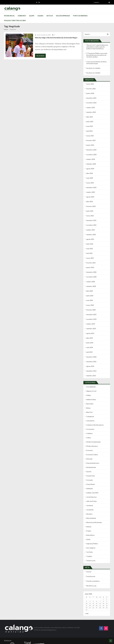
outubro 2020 (90, 276)
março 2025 (90, 133)
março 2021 (90, 253)
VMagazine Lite (45, 641)
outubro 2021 (90, 225)
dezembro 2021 (91, 216)
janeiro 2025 (90, 142)
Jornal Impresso (91, 486)
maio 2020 (90, 294)
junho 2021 (90, 239)
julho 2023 (89, 198)
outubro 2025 (90, 106)
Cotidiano (89, 424)
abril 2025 (89, 129)
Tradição (89, 544)
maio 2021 (90, 244)
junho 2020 (90, 289)
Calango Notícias (104, 634)
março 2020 (90, 299)
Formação (89, 469)
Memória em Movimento (94, 511)
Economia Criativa (92, 445)
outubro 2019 (90, 317)
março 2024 (90, 179)
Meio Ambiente (91, 507)
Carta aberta (90, 412)
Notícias (89, 515)
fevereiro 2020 (91, 303)
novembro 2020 (91, 271)
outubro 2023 (90, 188)
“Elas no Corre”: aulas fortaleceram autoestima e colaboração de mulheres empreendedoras (97, 47)
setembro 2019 (91, 322)
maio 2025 (90, 124)
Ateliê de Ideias (91, 391)
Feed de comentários (93, 568)
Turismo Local (91, 548)
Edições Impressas (63, 16)
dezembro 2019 (91, 308)
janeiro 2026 (90, 92)
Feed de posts (90, 563)
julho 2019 (89, 331)
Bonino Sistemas (19, 641)
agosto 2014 (90, 358)
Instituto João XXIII (92, 482)
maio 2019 (90, 340)
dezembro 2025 (91, 97)
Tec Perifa (89, 540)
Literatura (89, 502)
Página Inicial (9, 16)
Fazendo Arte (90, 465)
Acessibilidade (91, 379)
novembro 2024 (91, 152)
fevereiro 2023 (91, 202)
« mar (87, 600)
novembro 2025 (91, 101)
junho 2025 (90, 120)
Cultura (89, 428)
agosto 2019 (90, 326)
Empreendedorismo (92, 453)
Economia (89, 441)
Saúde (88, 527)
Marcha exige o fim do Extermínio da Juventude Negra (55, 37)
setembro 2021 (91, 230)
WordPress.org (91, 573)
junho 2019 (90, 335)
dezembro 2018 (91, 349)
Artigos (50, 16)
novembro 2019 (91, 312)
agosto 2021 (90, 234)
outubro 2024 (90, 156)
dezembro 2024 (91, 147)
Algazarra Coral (91, 383)
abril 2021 (89, 248)
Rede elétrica (90, 523)
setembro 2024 (91, 161)
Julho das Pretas (91, 490)
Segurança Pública (92, 531)
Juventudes (90, 498)
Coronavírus (90, 420)
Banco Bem (90, 395)
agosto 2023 (90, 193)
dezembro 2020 (91, 267)
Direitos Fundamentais (93, 432)
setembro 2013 (91, 368)
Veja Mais (40, 56)
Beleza (88, 399)
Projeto (89, 519)
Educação (89, 449)
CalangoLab (90, 407)
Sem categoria (91, 535)
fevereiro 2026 (91, 87)
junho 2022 (90, 207)
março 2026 (90, 83)
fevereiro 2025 (91, 138)
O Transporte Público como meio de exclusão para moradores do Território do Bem (97, 55)
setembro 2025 (91, 110)
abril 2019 (89, 345)
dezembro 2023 (91, 184)
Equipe (32, 16)
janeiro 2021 (90, 262)
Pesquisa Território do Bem (15, 21)
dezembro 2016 (91, 354)
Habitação (89, 478)
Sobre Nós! (22, 16)
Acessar (89, 559)
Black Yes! (89, 403)
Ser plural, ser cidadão (93, 67)
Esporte (89, 461)
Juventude (89, 494)
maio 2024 (90, 175)
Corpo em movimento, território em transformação (97, 62)
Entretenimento (91, 457)
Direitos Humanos (92, 436)
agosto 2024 (90, 165)
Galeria (40, 16)
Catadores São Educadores (95, 416)
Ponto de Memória (80, 16)
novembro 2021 (91, 221)
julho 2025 (89, 115)
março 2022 (90, 211)
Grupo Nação (90, 474)
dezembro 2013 (91, 363)
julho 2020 (89, 285)
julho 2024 (89, 170)
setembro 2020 (91, 280)
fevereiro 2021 (91, 257)
